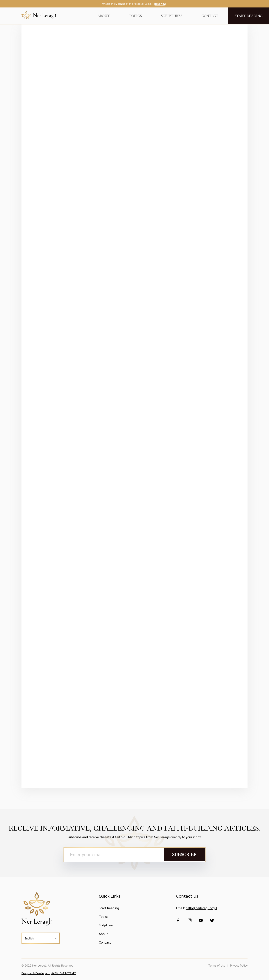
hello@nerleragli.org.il (201, 908)
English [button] (29, 938)
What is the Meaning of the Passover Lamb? (134, 4)
